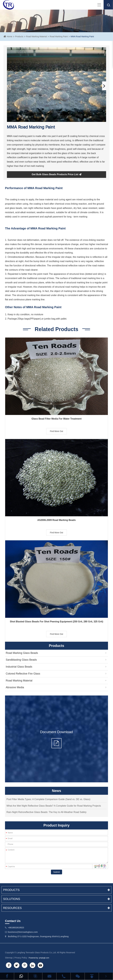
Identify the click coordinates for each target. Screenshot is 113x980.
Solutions (56, 899)
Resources (56, 908)
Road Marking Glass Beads (22, 653)
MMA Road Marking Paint (82, 36)
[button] (104, 86)
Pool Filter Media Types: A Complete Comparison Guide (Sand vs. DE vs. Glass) (48, 799)
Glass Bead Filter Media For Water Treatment (56, 419)
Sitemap (9, 958)
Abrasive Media (15, 687)
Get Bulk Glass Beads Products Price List (57, 174)
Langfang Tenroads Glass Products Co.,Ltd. (36, 953)
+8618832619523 (16, 928)
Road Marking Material (36, 36)
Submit (56, 872)
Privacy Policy (21, 958)
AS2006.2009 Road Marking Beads (57, 520)
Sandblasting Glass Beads (21, 660)
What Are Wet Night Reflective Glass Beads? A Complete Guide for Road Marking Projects (54, 806)
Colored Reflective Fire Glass (23, 674)
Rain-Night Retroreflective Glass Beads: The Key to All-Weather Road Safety (46, 812)
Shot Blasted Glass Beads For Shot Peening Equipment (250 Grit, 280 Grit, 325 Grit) (56, 622)
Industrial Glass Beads (19, 667)
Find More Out (56, 431)
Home (9, 36)
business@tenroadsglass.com (23, 932)
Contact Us (13, 921)
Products (19, 36)
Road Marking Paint (59, 36)
